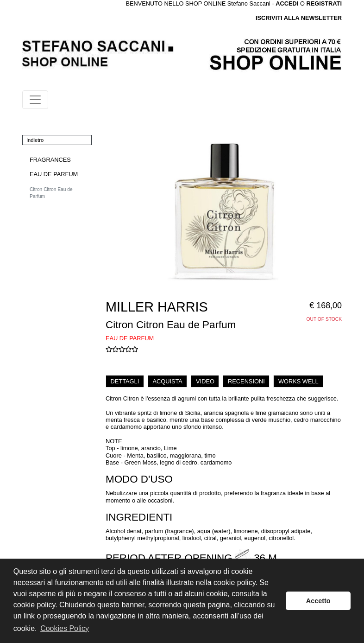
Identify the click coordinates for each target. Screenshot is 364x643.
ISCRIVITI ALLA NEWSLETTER (299, 18)
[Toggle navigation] (35, 100)
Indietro (35, 140)
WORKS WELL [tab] (298, 381)
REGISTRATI (324, 3)
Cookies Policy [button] (65, 628)
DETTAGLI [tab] (125, 381)
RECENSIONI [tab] (246, 381)
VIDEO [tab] (205, 381)
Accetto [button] (318, 601)
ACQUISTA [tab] (167, 381)
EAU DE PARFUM (54, 174)
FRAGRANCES (50, 160)
